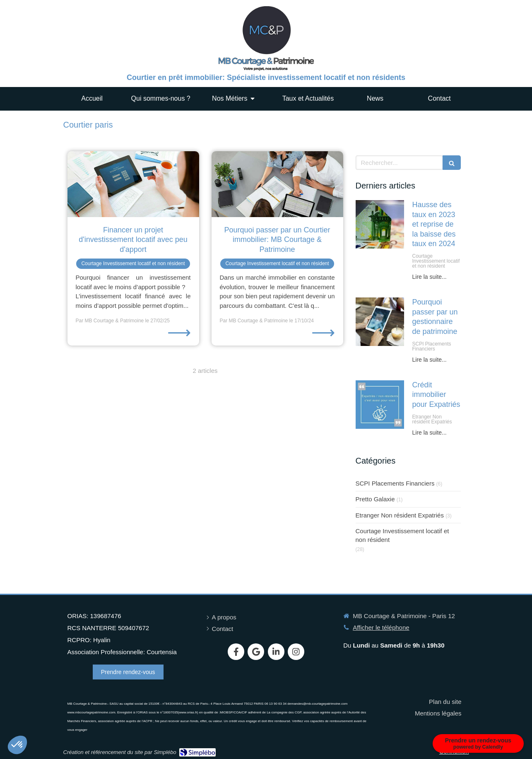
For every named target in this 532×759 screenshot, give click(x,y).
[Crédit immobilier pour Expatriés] (380, 405)
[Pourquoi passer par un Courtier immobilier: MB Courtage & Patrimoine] (277, 184)
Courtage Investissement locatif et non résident (402, 535)
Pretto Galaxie (375, 499)
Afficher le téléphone (381, 627)
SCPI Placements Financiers (395, 483)
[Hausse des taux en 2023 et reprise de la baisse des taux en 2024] (380, 224)
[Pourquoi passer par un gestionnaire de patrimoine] (380, 322)
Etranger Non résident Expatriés (400, 515)
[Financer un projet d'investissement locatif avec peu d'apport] (133, 184)
